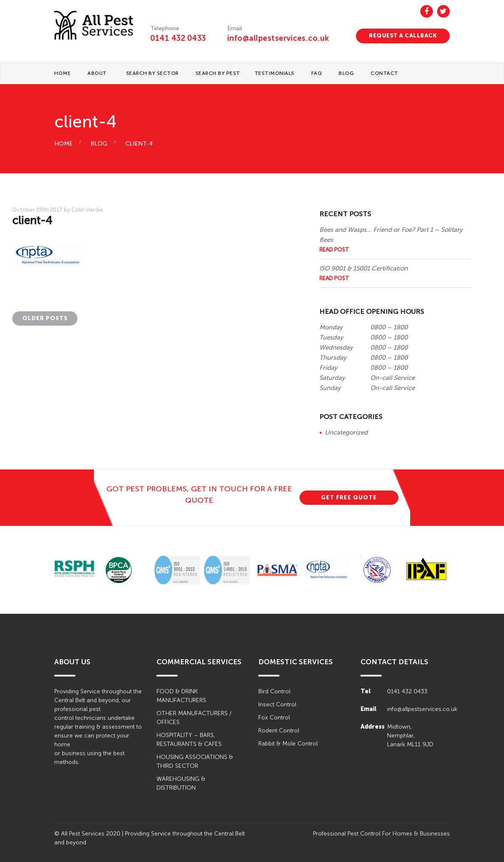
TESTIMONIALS (275, 73)
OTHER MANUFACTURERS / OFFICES (194, 718)
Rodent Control (279, 731)
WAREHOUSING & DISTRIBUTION (181, 783)
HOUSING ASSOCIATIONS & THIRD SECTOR (195, 761)
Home (62, 73)
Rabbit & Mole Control (288, 744)
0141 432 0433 (178, 38)
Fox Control (274, 717)
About (97, 73)
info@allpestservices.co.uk (278, 38)
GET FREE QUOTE (349, 497)
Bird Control (274, 691)
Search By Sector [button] (153, 73)
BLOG (346, 73)
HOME (63, 144)
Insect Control (277, 704)
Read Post (334, 250)
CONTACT (385, 73)
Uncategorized (346, 432)
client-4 (139, 144)
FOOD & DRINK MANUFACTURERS (181, 696)
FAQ (317, 73)
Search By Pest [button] (218, 73)
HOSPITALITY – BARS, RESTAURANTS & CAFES (189, 740)
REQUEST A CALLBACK (403, 36)
